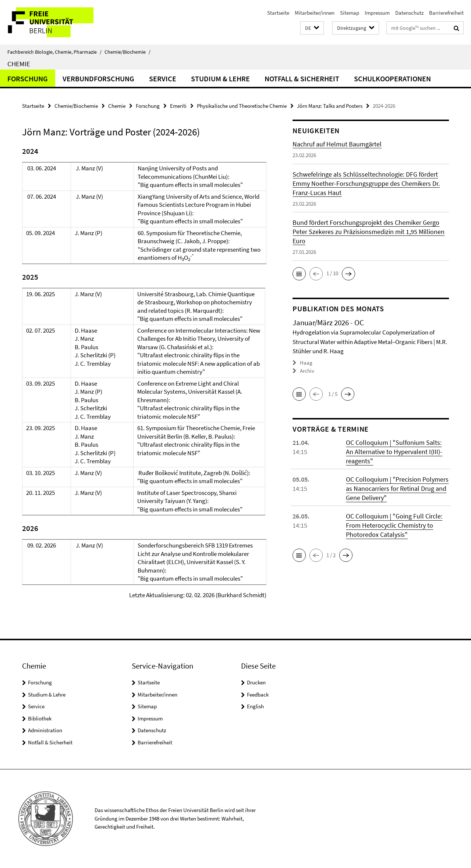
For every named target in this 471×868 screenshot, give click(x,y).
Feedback (258, 695)
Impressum (377, 13)
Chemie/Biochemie (128, 52)
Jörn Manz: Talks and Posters (330, 106)
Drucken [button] (256, 682)
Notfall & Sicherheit (302, 79)
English (255, 706)
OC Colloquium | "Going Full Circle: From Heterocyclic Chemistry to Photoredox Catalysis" (394, 525)
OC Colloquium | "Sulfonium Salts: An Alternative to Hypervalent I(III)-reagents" (394, 452)
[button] (312, 28)
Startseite (278, 13)
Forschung (28, 79)
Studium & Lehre (220, 79)
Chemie (19, 64)
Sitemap (350, 13)
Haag (306, 363)
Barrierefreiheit (446, 13)
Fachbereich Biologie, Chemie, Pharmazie (54, 52)
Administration (45, 730)
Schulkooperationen (392, 79)
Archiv (307, 371)
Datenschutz (409, 13)
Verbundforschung (98, 79)
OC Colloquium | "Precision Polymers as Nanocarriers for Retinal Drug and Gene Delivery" (397, 488)
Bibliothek (40, 718)
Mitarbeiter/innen (315, 13)
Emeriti (178, 106)
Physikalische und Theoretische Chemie (242, 106)
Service (163, 79)
